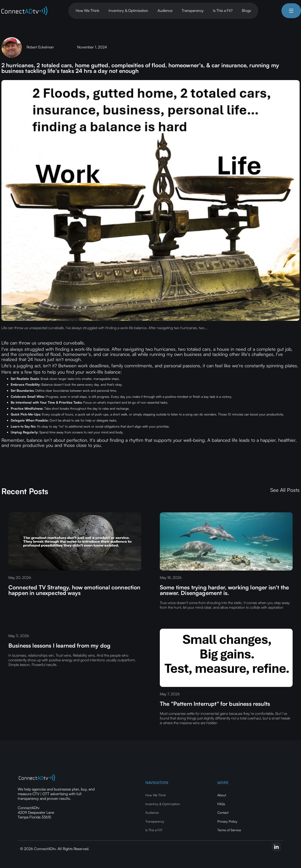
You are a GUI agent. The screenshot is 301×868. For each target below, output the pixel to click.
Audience (165, 10)
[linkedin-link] (276, 847)
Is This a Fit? (223, 10)
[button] (291, 11)
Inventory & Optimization (128, 10)
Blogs (246, 10)
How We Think (87, 10)
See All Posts (285, 490)
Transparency (193, 10)
